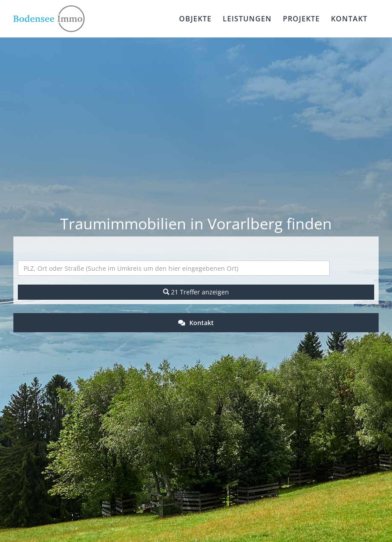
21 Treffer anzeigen (196, 292)
